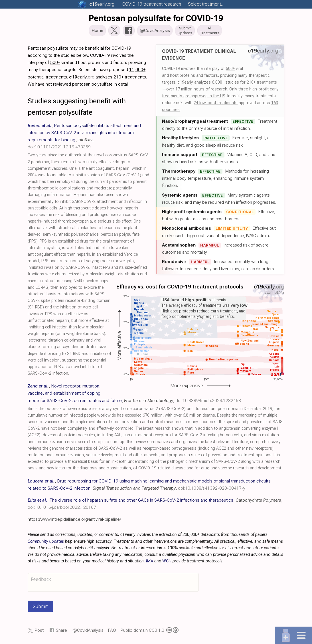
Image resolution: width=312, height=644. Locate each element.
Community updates (46, 543)
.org (102, 4)
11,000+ (137, 71)
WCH (167, 563)
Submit (40, 608)
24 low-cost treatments (216, 104)
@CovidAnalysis (88, 632)
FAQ (112, 632)
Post (39, 632)
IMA (150, 563)
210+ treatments (262, 84)
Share (61, 632)
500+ (230, 70)
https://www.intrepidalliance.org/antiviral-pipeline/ (74, 521)
